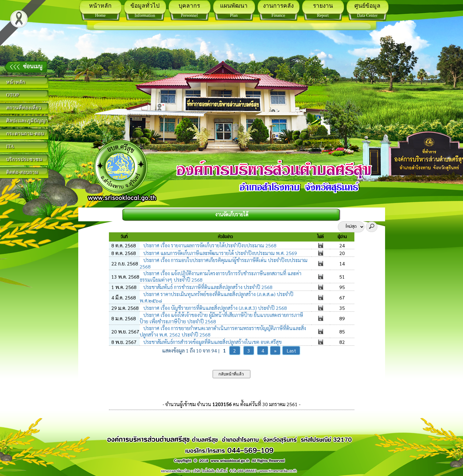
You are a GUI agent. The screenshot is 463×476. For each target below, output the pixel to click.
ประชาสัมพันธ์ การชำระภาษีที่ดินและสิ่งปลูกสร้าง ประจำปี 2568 (207, 287)
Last (291, 350)
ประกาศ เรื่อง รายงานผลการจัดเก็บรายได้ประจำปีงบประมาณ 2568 (209, 245)
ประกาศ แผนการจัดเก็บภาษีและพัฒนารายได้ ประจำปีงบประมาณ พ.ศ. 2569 (220, 253)
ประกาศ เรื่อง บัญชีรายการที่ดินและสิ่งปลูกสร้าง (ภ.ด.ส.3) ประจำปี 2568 (214, 308)
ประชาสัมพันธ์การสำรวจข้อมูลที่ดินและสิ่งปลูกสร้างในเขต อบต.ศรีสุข (212, 342)
